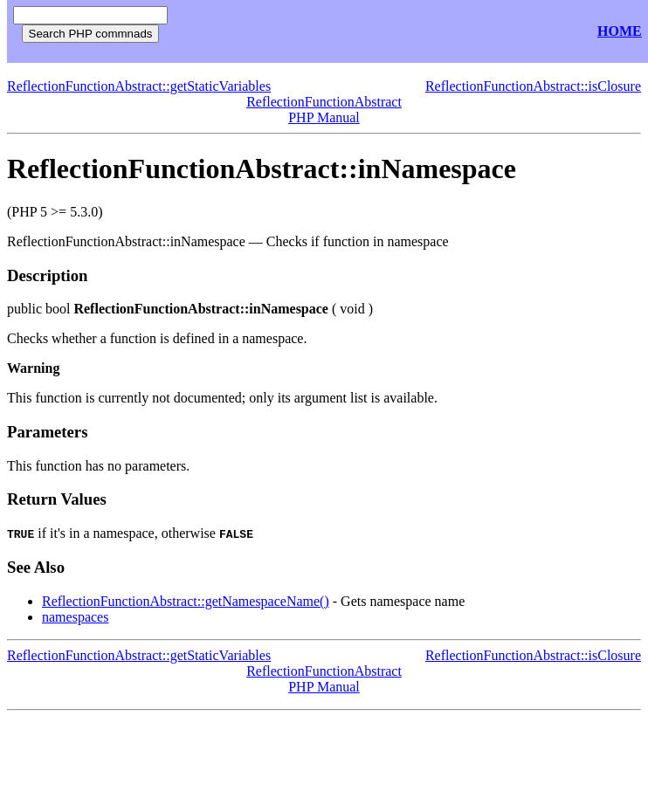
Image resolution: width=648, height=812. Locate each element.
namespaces (75, 617)
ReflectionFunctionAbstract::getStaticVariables (139, 86)
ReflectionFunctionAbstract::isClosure (533, 86)
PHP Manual (324, 117)
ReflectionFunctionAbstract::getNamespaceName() (186, 601)
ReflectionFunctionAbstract (324, 102)
